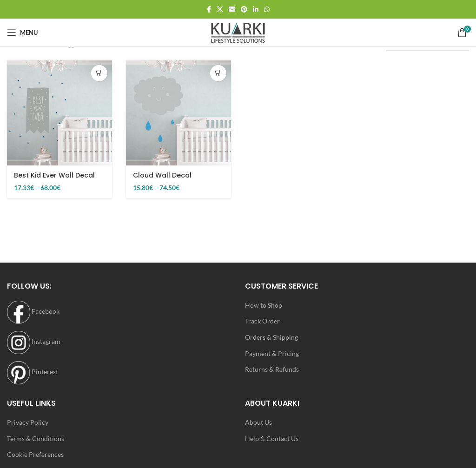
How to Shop (264, 305)
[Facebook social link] (209, 10)
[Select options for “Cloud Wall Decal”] (218, 73)
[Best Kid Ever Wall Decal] (59, 113)
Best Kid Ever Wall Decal (54, 175)
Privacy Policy (28, 422)
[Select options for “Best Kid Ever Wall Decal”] (99, 73)
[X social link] (220, 10)
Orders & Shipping (271, 337)
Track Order (262, 321)
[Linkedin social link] (256, 10)
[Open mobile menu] (22, 33)
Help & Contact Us (272, 438)
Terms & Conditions (36, 438)
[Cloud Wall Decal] (178, 113)
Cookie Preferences (35, 454)
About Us (258, 422)
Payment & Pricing (272, 353)
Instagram (34, 341)
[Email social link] (232, 10)
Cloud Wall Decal (162, 175)
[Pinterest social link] (244, 10)
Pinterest (33, 372)
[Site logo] (238, 32)
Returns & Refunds (272, 369)
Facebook (33, 311)
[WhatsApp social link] (267, 10)
